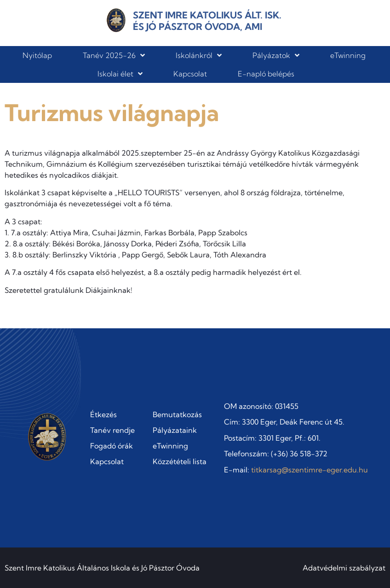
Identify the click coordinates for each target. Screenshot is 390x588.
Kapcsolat (190, 74)
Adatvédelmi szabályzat (344, 568)
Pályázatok (276, 55)
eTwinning (348, 55)
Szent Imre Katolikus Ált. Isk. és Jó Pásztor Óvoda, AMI (207, 21)
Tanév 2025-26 (114, 55)
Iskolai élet (120, 74)
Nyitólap (37, 55)
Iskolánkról (199, 55)
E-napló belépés (266, 74)
